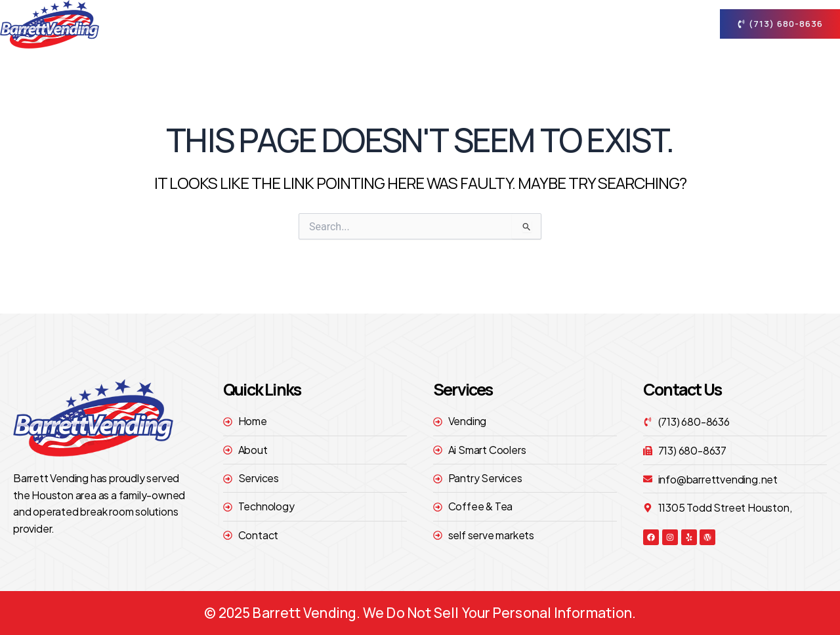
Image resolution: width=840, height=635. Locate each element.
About (413, 24)
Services (492, 24)
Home (349, 24)
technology (576, 24)
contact (659, 24)
